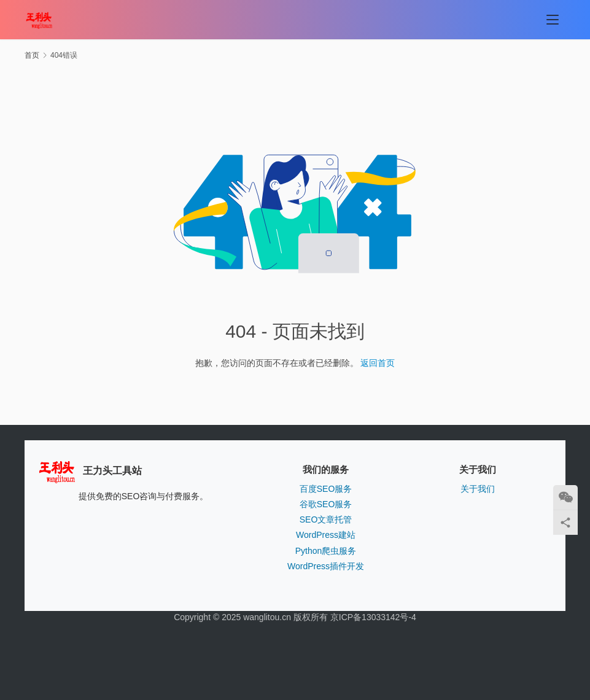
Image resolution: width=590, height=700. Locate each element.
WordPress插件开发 (326, 566)
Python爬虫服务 (326, 551)
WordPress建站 (326, 535)
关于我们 (478, 489)
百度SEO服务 (326, 489)
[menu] (553, 20)
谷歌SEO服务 (326, 504)
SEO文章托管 (326, 519)
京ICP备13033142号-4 (373, 617)
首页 (32, 55)
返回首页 (378, 363)
